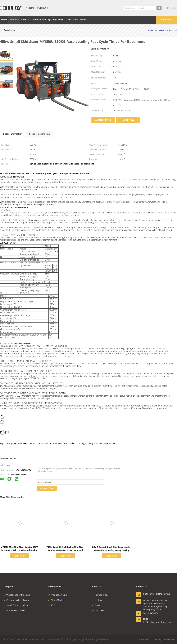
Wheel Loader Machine (17, 595)
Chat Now (166, 20)
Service (97, 605)
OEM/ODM (55, 600)
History (97, 600)
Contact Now (47, 488)
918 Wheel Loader (14, 610)
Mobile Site (169, 639)
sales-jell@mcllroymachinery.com (152, 620)
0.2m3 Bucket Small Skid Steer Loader (57, 443)
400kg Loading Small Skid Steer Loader (97, 443)
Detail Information (13, 134)
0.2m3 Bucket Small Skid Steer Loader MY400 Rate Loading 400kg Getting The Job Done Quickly (112, 550)
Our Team (99, 610)
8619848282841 (20, 475)
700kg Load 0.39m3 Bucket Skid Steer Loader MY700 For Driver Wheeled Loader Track (65, 550)
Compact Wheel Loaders (17, 600)
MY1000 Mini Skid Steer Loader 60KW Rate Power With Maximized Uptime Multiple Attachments (20, 550)
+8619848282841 (24, 470)
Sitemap (157, 639)
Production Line (57, 595)
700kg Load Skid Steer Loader (20, 443)
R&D (51, 605)
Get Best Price (103, 120)
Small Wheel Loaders (16, 605)
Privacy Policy (145, 639)
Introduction (100, 595)
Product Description (39, 134)
